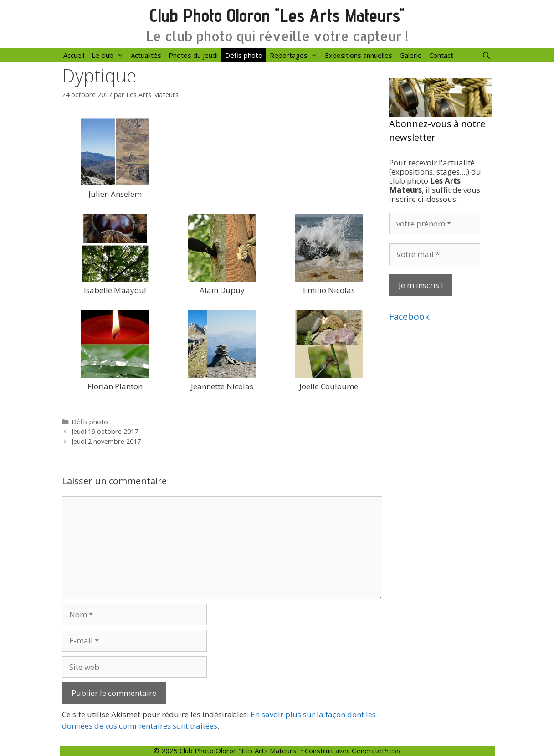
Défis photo (244, 55)
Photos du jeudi (193, 55)
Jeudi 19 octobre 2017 (105, 431)
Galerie (411, 55)
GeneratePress (376, 751)
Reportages (295, 55)
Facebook (409, 316)
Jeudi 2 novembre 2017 (106, 441)
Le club (109, 55)
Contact (441, 55)
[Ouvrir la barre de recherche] (486, 55)
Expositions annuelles (359, 55)
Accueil (74, 55)
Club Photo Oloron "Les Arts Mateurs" (277, 15)
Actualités (146, 55)
